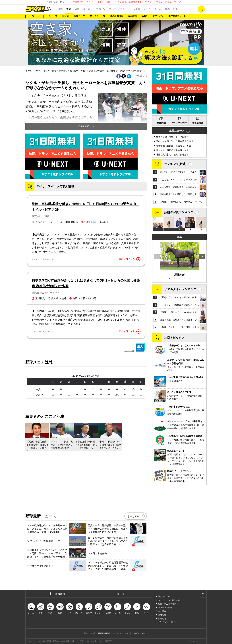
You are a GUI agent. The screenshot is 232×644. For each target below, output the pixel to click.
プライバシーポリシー (168, 622)
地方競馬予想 (77, 2)
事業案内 (162, 619)
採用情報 (162, 615)
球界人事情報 (117, 16)
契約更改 (133, 16)
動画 (167, 9)
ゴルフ (113, 9)
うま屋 (136, 9)
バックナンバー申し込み (169, 600)
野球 (69, 9)
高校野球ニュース (177, 16)
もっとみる (133, 516)
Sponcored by (134, 347)
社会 (176, 9)
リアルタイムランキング (180, 289)
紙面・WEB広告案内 (167, 604)
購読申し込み (164, 596)
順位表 (66, 16)
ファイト (125, 9)
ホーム (29, 71)
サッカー (88, 9)
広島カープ (171, 2)
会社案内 (162, 611)
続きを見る (83, 126)
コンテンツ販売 (165, 607)
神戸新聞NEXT (104, 633)
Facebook (60, 594)
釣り (181, 2)
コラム (158, 9)
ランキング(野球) (175, 164)
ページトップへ (203, 594)
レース (147, 9)
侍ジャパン (158, 16)
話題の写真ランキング (179, 212)
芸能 (60, 9)
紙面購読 (161, 123)
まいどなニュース (121, 633)
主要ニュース (177, 131)
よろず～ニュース (140, 633)
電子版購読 (198, 123)
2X (117, 394)
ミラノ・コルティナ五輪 (98, 2)
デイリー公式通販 (154, 2)
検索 (201, 9)
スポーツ (101, 9)
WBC (145, 16)
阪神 (77, 9)
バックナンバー (179, 123)
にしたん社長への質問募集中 (128, 2)
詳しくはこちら (130, 259)
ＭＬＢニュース (98, 16)
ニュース (53, 16)
